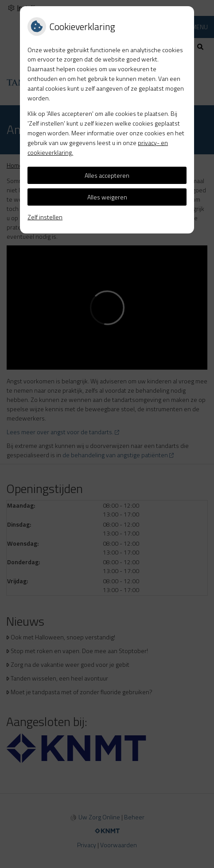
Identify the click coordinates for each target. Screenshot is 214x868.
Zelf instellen (45, 217)
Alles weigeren (107, 197)
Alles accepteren (107, 175)
